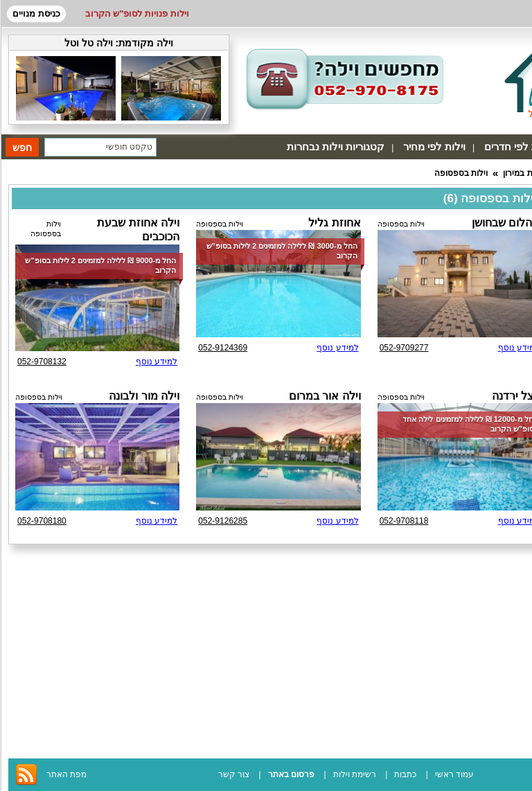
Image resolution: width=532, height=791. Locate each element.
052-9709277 (404, 348)
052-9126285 (223, 521)
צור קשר (234, 774)
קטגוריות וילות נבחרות (336, 146)
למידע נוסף (337, 348)
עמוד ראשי (454, 774)
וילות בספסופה (461, 173)
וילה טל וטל (89, 43)
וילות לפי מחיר (434, 146)
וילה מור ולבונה (144, 396)
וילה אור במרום (325, 396)
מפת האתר (66, 774)
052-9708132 (42, 362)
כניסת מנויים (36, 14)
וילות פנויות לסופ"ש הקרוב (137, 14)
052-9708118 (404, 521)
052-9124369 (223, 348)
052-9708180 (42, 521)
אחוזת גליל (334, 223)
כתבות (405, 774)
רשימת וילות (355, 774)
